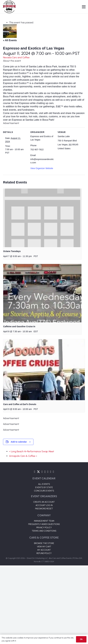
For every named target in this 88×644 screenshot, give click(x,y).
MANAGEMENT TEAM (44, 521)
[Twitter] (38, 472)
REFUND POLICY (44, 553)
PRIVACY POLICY (44, 528)
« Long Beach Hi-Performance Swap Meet (32, 451)
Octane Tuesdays (12, 251)
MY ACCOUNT (44, 550)
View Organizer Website (42, 168)
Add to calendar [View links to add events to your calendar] (19, 442)
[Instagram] (45, 472)
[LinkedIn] (48, 472)
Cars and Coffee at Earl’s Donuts (20, 404)
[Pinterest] (53, 472)
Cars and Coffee (21, 57)
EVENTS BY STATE (44, 487)
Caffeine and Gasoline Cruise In (19, 326)
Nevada (8, 57)
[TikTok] (51, 472)
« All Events (10, 40)
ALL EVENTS (44, 484)
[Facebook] (35, 472)
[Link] (9, 7)
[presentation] (42, 218)
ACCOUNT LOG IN (44, 505)
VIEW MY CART (44, 547)
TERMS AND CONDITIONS (44, 531)
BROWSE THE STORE (44, 543)
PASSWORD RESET (44, 509)
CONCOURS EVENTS (44, 491)
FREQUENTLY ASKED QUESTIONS (44, 524)
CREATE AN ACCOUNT (44, 502)
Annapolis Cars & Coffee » (23, 456)
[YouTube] (42, 472)
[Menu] (84, 7)
